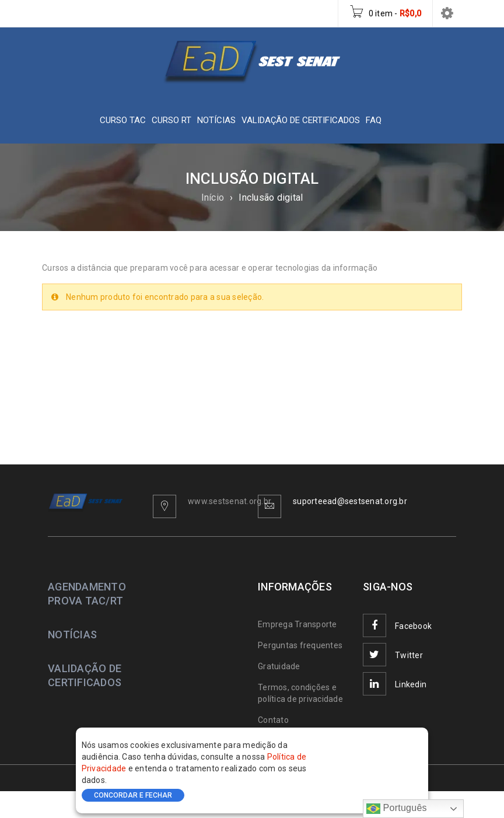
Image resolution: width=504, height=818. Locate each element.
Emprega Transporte (297, 624)
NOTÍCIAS (72, 635)
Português (397, 809)
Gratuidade (279, 666)
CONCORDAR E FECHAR (133, 795)
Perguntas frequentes (300, 645)
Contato (273, 720)
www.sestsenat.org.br (230, 501)
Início (213, 197)
